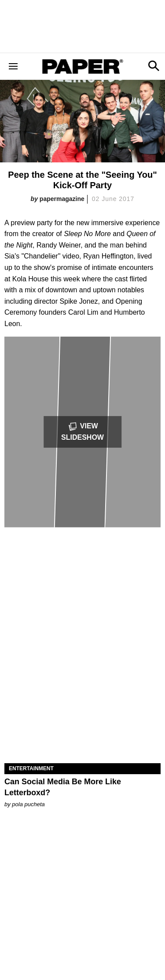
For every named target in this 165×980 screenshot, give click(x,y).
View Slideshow (82, 431)
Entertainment (31, 768)
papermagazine (62, 199)
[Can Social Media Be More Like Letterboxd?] (82, 725)
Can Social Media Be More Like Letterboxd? (63, 787)
